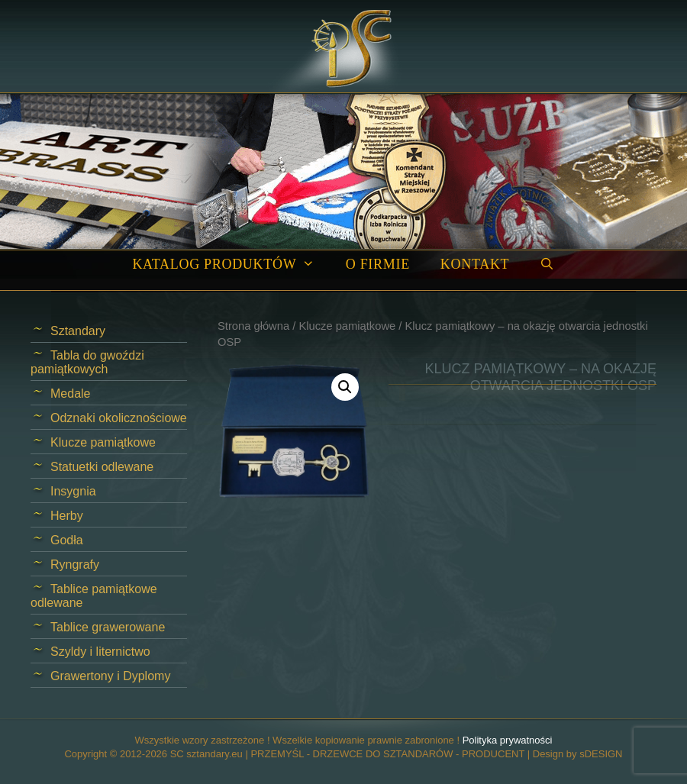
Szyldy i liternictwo (100, 652)
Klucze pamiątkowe (347, 326)
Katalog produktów (231, 265)
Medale (70, 394)
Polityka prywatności (508, 740)
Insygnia (73, 491)
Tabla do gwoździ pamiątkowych (87, 362)
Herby (67, 516)
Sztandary (78, 331)
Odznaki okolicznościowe (119, 418)
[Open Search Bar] (547, 265)
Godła (67, 540)
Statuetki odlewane (102, 467)
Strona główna (253, 326)
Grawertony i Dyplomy (110, 676)
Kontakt (475, 264)
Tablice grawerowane (108, 627)
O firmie (378, 264)
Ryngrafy (75, 565)
